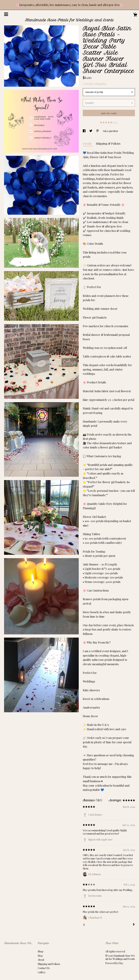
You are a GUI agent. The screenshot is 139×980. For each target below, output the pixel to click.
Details (88, 144)
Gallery (42, 972)
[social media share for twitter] (91, 131)
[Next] (134, 925)
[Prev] (84, 925)
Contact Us (44, 968)
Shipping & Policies (108, 144)
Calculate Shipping (95, 84)
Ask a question (110, 131)
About (41, 960)
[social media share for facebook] (84, 131)
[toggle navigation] (6, 14)
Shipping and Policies (49, 964)
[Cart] (135, 15)
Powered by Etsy (114, 963)
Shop (41, 951)
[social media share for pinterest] (98, 131)
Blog (40, 956)
